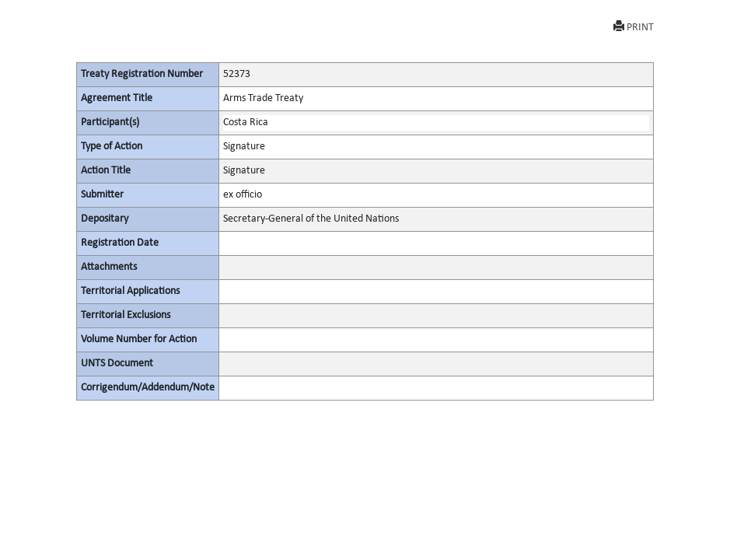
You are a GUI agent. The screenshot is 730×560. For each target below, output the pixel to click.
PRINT (634, 27)
